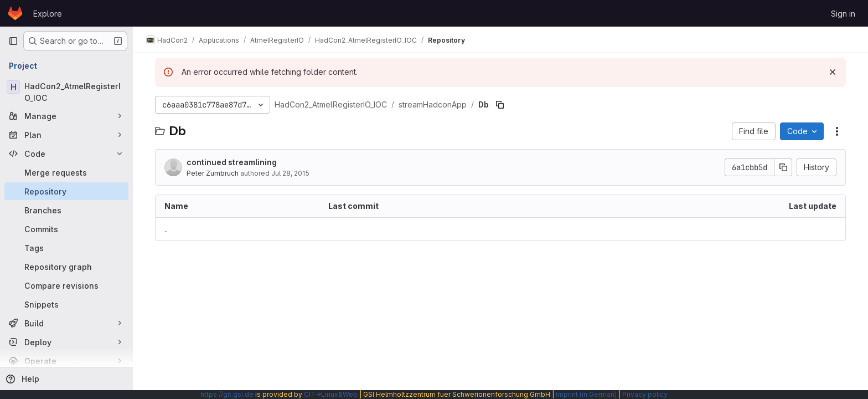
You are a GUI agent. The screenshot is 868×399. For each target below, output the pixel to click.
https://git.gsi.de (227, 394)
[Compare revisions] (66, 285)
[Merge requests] (66, 172)
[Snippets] (66, 304)
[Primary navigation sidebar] (13, 41)
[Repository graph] (66, 267)
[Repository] (66, 191)
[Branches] (66, 210)
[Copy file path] (500, 105)
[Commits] (66, 229)
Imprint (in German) (586, 394)
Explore (48, 14)
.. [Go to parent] (166, 229)
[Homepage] (15, 13)
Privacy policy (645, 394)
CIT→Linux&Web (331, 394)
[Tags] (66, 248)
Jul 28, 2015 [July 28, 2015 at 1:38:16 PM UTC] (290, 173)
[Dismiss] (833, 72)
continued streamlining (232, 162)
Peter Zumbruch (213, 173)
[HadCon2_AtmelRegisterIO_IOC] (66, 92)
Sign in (843, 14)
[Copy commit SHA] (783, 167)
